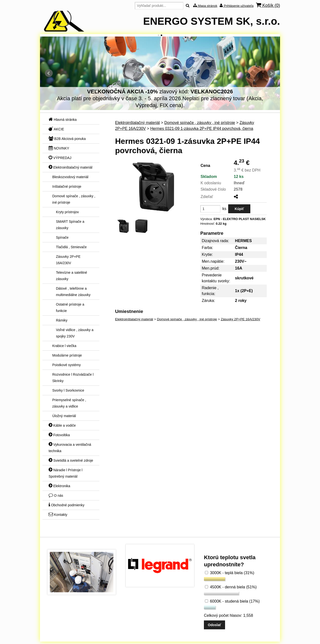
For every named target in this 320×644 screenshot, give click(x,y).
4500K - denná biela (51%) (231, 587)
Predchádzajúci (49, 73)
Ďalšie (271, 73)
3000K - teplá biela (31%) (230, 573)
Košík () (268, 5)
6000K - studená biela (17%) (232, 601)
